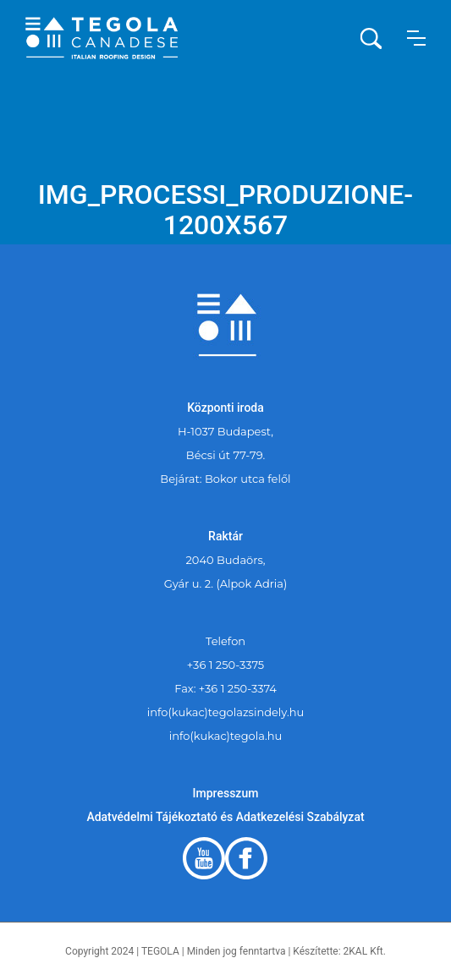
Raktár (225, 536)
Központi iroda (225, 408)
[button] (416, 38)
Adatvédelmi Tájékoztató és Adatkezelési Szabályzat (225, 817)
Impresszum (226, 793)
